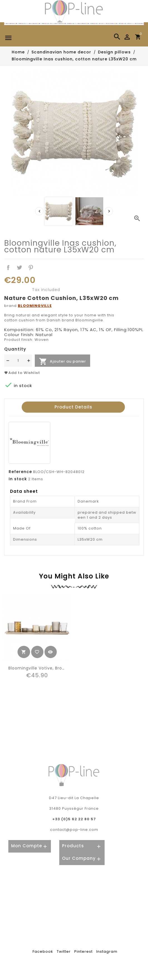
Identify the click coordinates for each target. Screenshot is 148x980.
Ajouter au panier (62, 361)
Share (8, 268)
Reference (20, 472)
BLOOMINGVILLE (35, 306)
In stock (18, 479)
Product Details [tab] (73, 407)
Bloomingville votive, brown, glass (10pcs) (54, 668)
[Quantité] (18, 361)
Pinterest (31, 268)
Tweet (20, 268)
